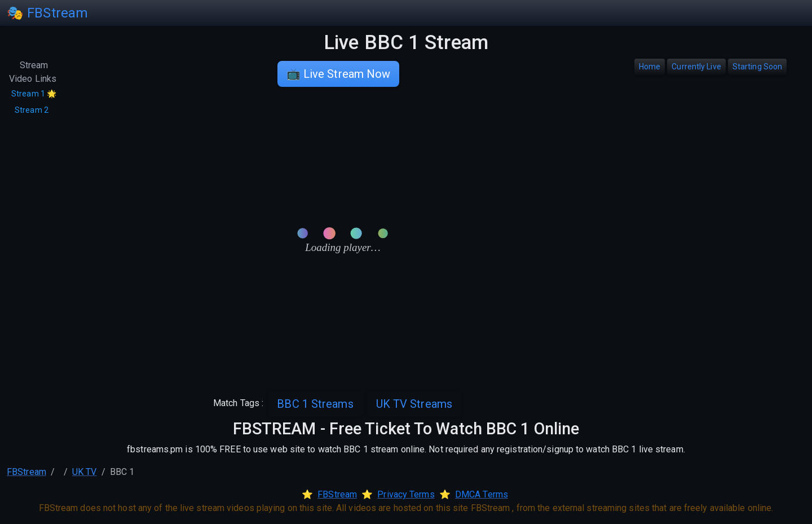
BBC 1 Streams (315, 404)
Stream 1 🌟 (34, 94)
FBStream (27, 472)
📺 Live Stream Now (339, 74)
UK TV (85, 472)
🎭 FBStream (47, 13)
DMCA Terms (482, 494)
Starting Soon (757, 67)
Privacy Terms (406, 494)
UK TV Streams (414, 404)
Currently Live (696, 67)
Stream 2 (32, 110)
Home (650, 67)
